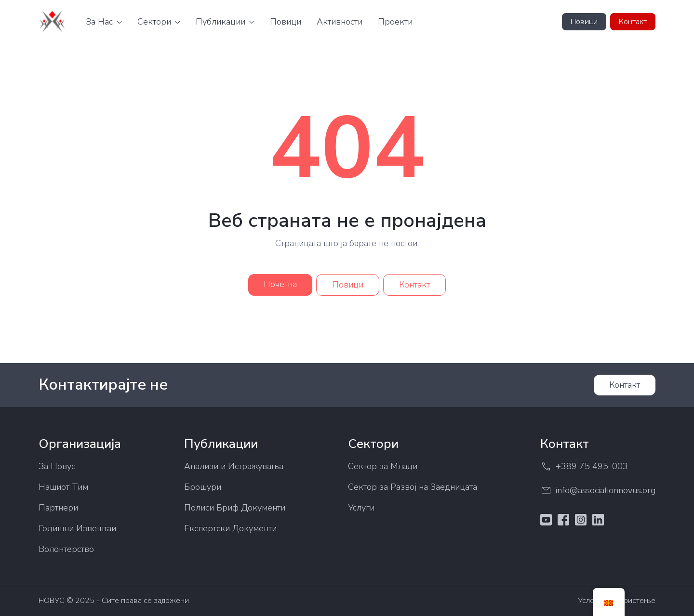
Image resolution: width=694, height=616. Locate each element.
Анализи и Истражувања (234, 466)
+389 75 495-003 (584, 466)
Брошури (203, 487)
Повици (286, 22)
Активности (340, 22)
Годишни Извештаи (77, 528)
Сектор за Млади (383, 466)
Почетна (280, 284)
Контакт (633, 22)
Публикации (220, 22)
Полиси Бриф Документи (235, 508)
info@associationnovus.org (598, 491)
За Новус (57, 466)
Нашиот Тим (63, 487)
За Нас (99, 22)
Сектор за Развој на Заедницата (413, 487)
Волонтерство (66, 549)
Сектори (154, 22)
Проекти (395, 22)
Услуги (361, 508)
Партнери (58, 508)
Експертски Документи (230, 528)
